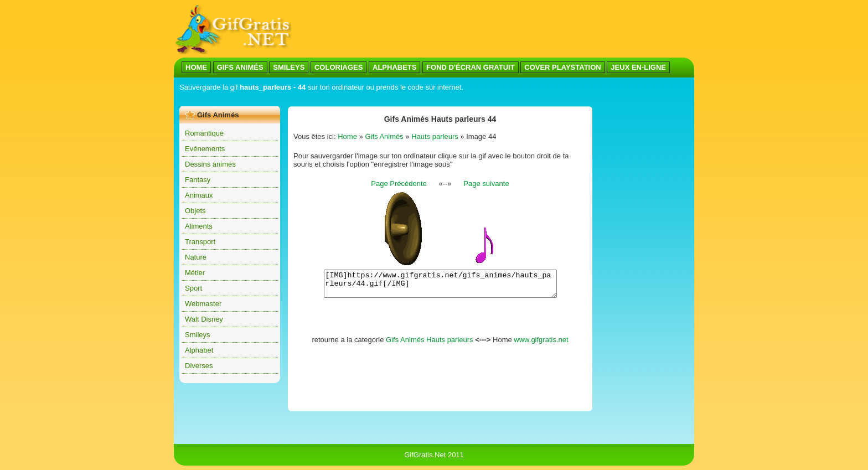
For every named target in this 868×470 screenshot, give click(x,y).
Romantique (204, 133)
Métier (195, 273)
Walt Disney (204, 319)
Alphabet (199, 350)
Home (347, 136)
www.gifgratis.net (541, 345)
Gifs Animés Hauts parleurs (430, 345)
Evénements (205, 149)
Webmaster (203, 304)
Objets (195, 211)
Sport (193, 288)
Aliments (199, 226)
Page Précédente (399, 184)
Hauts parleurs (435, 136)
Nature (196, 257)
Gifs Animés (384, 136)
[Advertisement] (381, 99)
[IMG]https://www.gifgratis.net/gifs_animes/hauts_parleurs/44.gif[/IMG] (440, 286)
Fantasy (198, 180)
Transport (200, 242)
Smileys (198, 335)
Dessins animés (210, 164)
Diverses (199, 366)
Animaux (199, 195)
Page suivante (486, 184)
